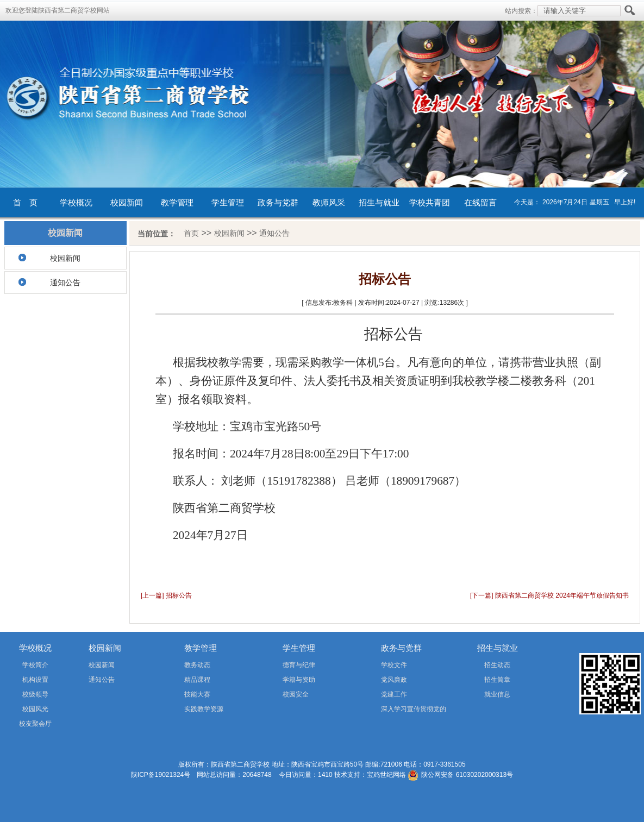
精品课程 (197, 680)
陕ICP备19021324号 (161, 775)
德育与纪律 (299, 665)
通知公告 (65, 283)
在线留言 (480, 202)
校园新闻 (127, 202)
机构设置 (35, 680)
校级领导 (35, 694)
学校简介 (35, 665)
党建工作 (394, 694)
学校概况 (76, 202)
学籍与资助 (299, 680)
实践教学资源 (204, 709)
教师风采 (329, 202)
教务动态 (197, 665)
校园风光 (35, 709)
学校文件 (394, 665)
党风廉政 (394, 680)
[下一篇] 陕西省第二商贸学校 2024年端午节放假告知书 (549, 595)
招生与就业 (379, 202)
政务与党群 (278, 202)
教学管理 (177, 202)
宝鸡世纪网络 (386, 775)
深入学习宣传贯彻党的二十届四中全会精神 (398, 711)
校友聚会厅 (35, 724)
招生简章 (497, 680)
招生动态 (497, 665)
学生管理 (228, 202)
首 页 (25, 202)
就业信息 (497, 694)
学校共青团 (430, 202)
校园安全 (296, 694)
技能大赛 (197, 694)
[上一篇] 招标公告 (166, 595)
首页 (191, 233)
